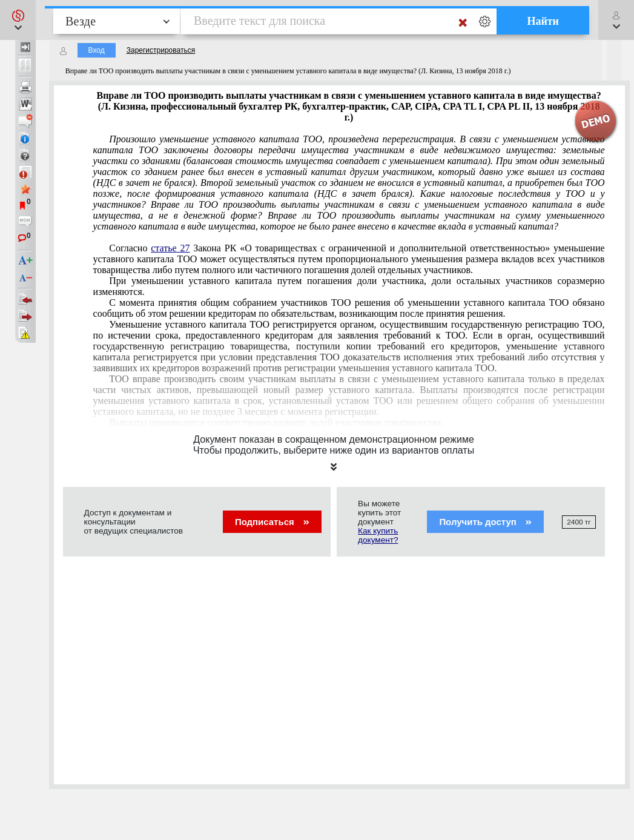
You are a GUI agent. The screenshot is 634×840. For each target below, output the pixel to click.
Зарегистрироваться (161, 50)
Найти (543, 21)
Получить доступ (485, 522)
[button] (18, 20)
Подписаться (272, 522)
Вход (97, 50)
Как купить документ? (378, 535)
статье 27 (170, 248)
